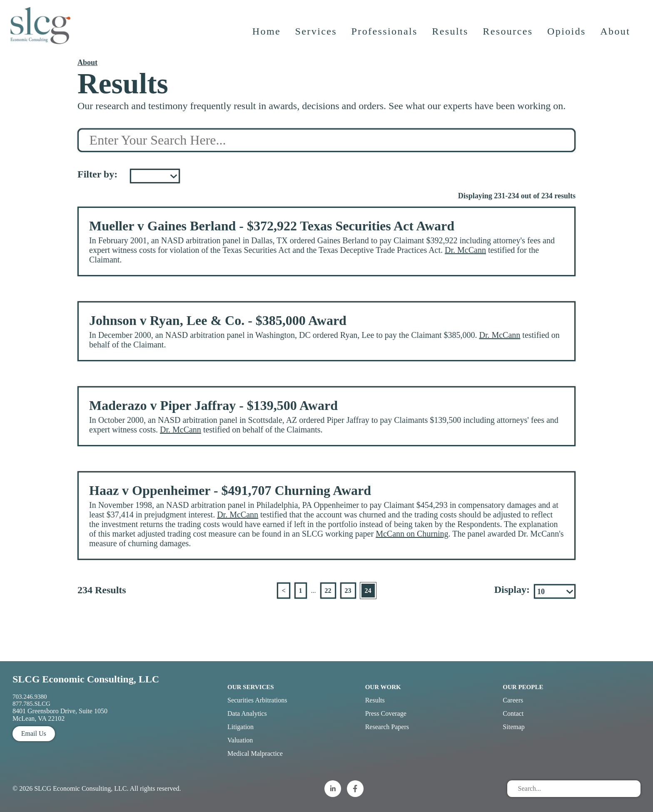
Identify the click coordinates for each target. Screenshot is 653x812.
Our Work (383, 687)
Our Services (251, 687)
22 (328, 591)
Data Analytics (247, 713)
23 (348, 591)
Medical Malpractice (255, 753)
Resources (508, 35)
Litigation (241, 727)
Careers (513, 700)
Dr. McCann (465, 250)
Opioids (567, 35)
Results (451, 35)
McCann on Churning (412, 534)
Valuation (240, 740)
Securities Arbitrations (257, 700)
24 (368, 591)
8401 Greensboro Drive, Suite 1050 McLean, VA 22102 (60, 715)
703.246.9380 (30, 697)
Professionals (385, 35)
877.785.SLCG (31, 704)
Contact (513, 713)
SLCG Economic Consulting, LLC (86, 679)
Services (317, 35)
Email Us (34, 733)
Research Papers (387, 727)
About (616, 35)
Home (267, 35)
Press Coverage (386, 713)
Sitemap (513, 727)
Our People (523, 687)
